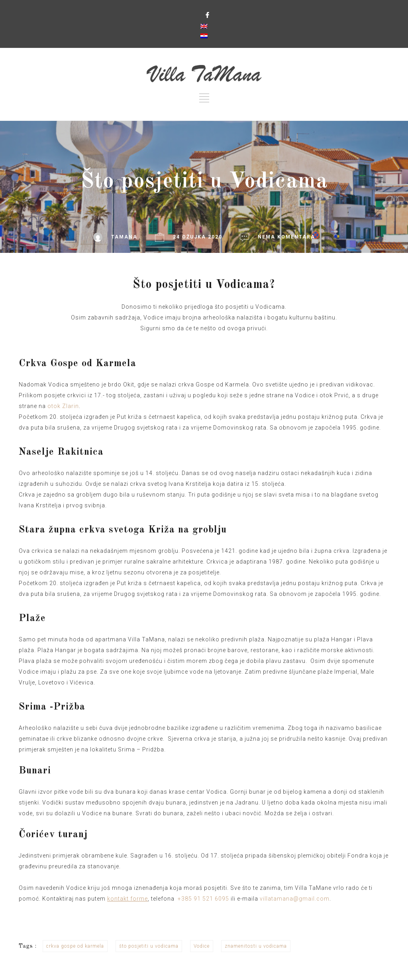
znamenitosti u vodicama (256, 946)
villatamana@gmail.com (295, 899)
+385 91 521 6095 (203, 899)
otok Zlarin (63, 406)
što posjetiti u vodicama (149, 946)
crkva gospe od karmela (75, 946)
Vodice (202, 946)
